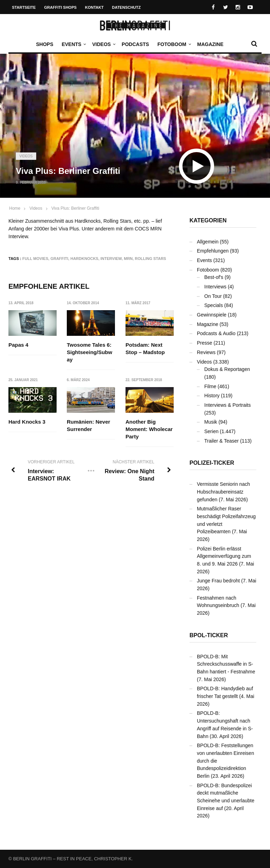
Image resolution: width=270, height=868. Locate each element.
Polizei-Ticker (212, 463)
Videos (103, 44)
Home (15, 208)
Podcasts (135, 44)
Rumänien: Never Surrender (88, 425)
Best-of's (214, 277)
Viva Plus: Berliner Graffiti (75, 208)
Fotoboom (174, 44)
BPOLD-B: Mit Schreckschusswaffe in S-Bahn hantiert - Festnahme (226, 664)
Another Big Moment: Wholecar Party (149, 429)
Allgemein (208, 242)
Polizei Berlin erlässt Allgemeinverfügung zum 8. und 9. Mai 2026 (224, 556)
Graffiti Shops (60, 7)
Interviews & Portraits (227, 405)
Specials (214, 305)
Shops (44, 44)
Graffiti (59, 259)
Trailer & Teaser (221, 441)
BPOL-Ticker (209, 635)
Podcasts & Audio (216, 333)
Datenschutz (127, 7)
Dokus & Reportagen (227, 369)
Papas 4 (18, 345)
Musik (211, 422)
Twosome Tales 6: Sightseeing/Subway (89, 352)
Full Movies (36, 259)
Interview (111, 259)
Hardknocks (84, 259)
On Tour (213, 296)
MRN (128, 259)
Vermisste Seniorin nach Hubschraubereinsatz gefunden (223, 492)
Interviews (215, 287)
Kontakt (94, 7)
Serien (211, 431)
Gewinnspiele (212, 315)
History (212, 396)
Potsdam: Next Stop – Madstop (145, 348)
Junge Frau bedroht (218, 581)
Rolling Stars (150, 259)
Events (73, 44)
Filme (210, 386)
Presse (205, 343)
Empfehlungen (213, 251)
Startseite (24, 7)
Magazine (210, 44)
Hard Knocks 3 (27, 422)
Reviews (206, 352)
